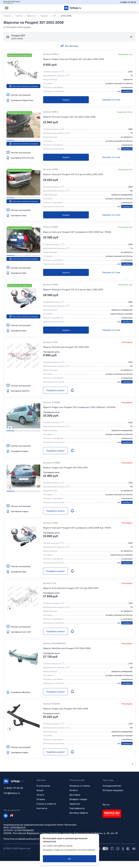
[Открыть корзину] (131, 8)
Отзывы (41, 799)
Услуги (40, 795)
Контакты (42, 808)
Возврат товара (78, 799)
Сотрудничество (112, 786)
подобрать (127, 91)
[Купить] (66, 100)
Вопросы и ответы (80, 786)
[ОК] (69, 859)
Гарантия (75, 804)
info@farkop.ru (12, 793)
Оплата (74, 790)
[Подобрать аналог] (55, 390)
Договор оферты (79, 813)
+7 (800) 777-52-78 (127, 2)
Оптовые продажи (113, 790)
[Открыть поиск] (14, 8)
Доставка (75, 795)
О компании (43, 786)
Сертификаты (77, 808)
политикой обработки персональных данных (64, 852)
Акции (40, 790)
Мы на (106, 805)
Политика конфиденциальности (21, 839)
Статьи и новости (46, 804)
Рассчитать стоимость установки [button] (23, 86)
